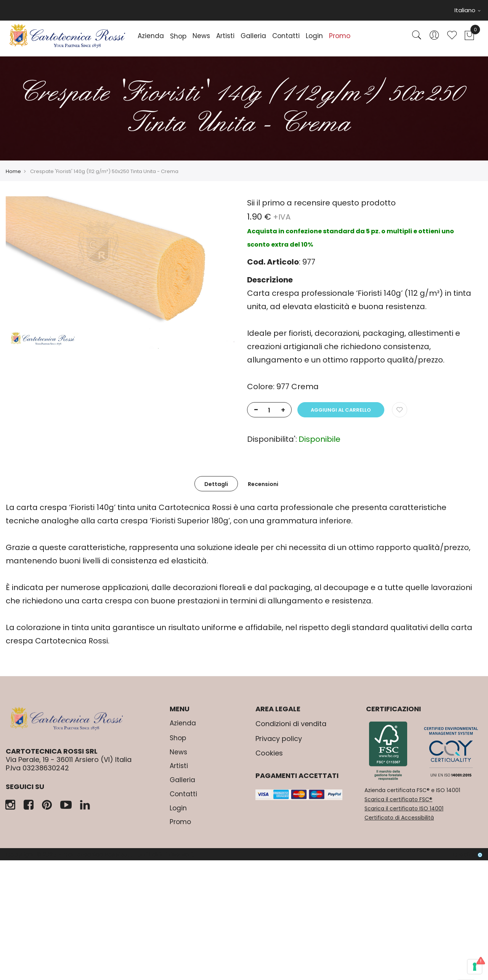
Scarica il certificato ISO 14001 (404, 808)
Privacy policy (279, 739)
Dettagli (216, 484)
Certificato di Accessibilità (399, 818)
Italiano (467, 10)
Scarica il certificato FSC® (398, 799)
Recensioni (263, 484)
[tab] (216, 484)
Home (13, 171)
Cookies (269, 753)
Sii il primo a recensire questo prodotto (321, 203)
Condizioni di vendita (291, 724)
